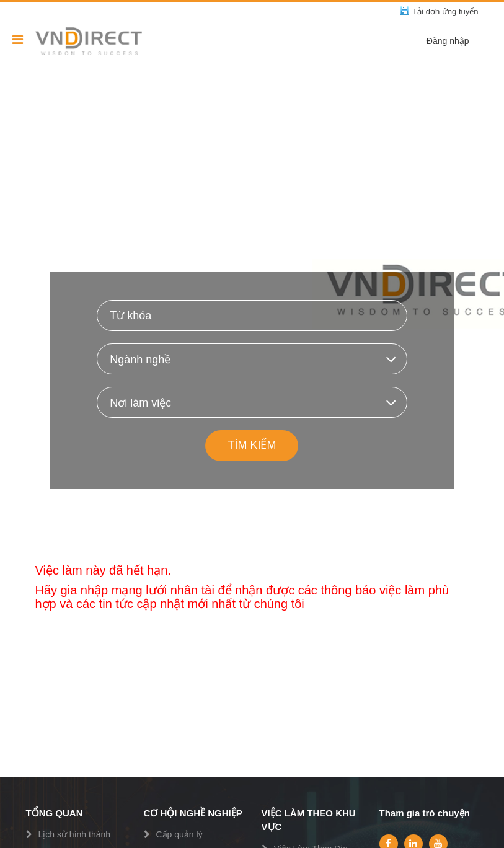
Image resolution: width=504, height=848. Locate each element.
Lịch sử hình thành (75, 834)
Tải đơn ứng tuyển (445, 11)
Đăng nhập (448, 41)
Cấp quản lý (179, 834)
